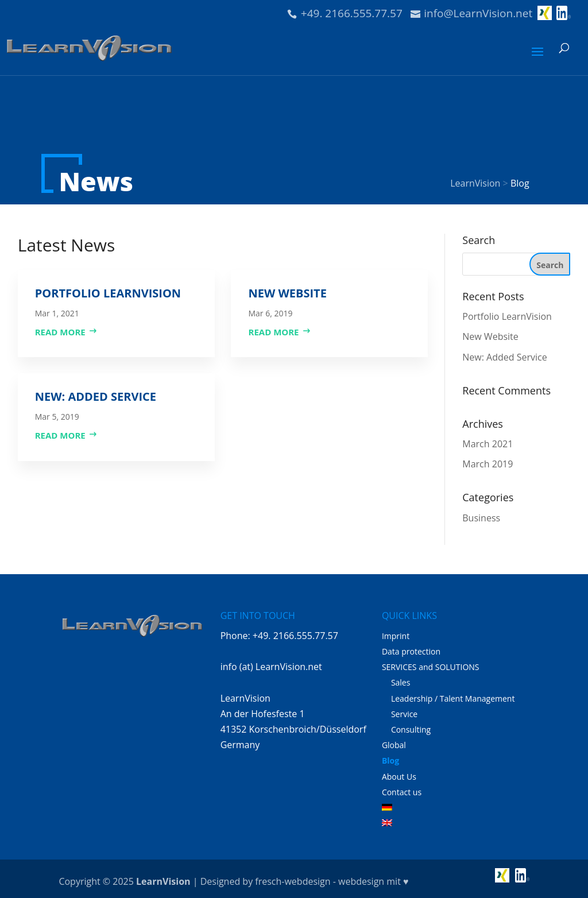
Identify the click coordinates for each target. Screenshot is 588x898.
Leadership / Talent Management (453, 698)
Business (481, 518)
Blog (390, 760)
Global (394, 745)
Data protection (411, 651)
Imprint (396, 636)
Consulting (411, 729)
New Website (287, 293)
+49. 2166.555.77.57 (352, 13)
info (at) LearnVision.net (271, 667)
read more (60, 332)
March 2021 (488, 444)
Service (404, 714)
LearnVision (163, 881)
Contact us (402, 792)
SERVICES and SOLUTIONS (431, 667)
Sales (401, 682)
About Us (399, 777)
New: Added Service (96, 396)
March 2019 (488, 464)
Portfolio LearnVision (108, 293)
